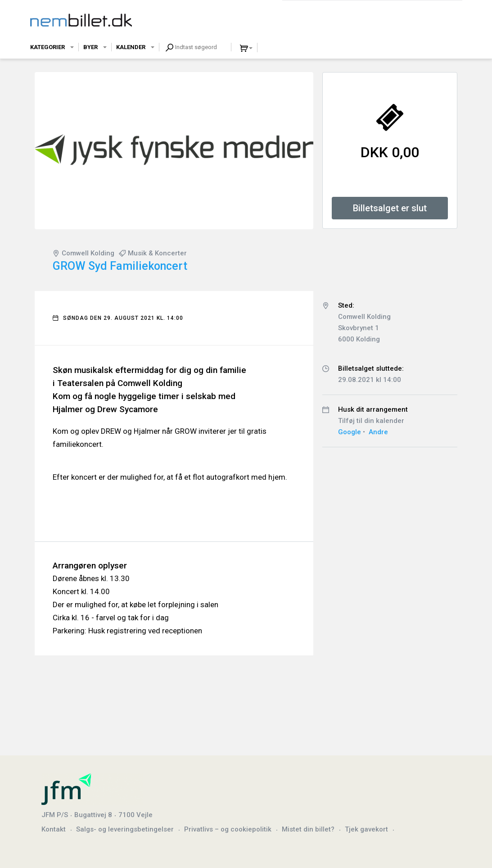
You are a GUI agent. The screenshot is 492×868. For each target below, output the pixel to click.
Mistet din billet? (308, 829)
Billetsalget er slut (390, 208)
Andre (378, 432)
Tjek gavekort (366, 829)
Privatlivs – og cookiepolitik (228, 829)
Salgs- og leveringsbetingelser (125, 829)
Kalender (131, 47)
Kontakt (54, 829)
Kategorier (47, 47)
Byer (90, 47)
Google (350, 432)
